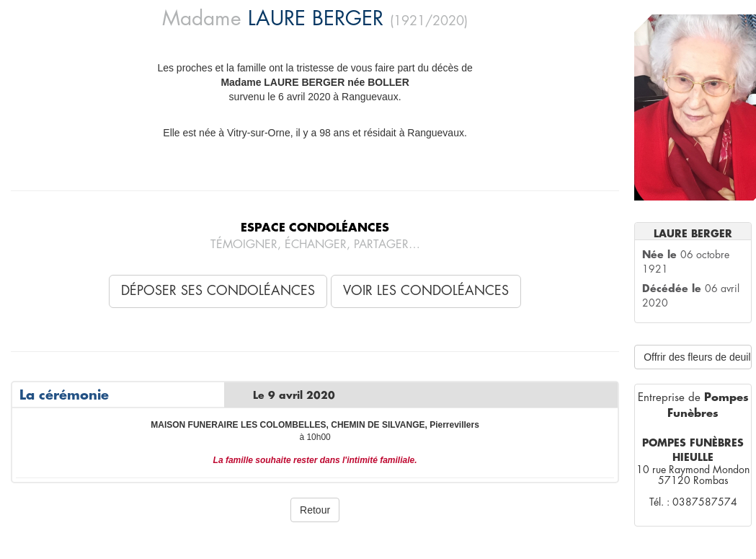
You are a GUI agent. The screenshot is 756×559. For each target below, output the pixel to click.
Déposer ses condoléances (218, 291)
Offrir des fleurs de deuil (697, 357)
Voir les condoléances (426, 291)
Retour (315, 510)
